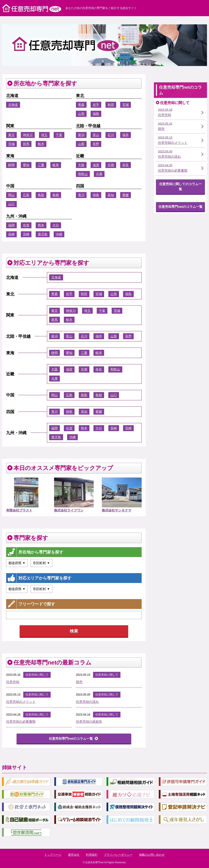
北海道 (13, 105)
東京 (11, 135)
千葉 (59, 135)
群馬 (26, 144)
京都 (111, 165)
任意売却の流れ (87, 702)
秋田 (111, 105)
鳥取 (41, 195)
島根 (56, 195)
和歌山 (83, 174)
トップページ (53, 855)
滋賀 (96, 165)
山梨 (81, 144)
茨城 (11, 144)
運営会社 (74, 855)
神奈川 (28, 135)
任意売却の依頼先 (89, 722)
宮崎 (26, 234)
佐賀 (26, 225)
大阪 (81, 165)
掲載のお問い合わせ (152, 855)
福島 (96, 114)
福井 (126, 135)
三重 (41, 165)
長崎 (11, 234)
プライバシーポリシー (118, 855)
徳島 (96, 195)
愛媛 (126, 195)
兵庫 (99, 174)
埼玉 (44, 135)
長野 (96, 144)
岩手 (96, 105)
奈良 (126, 165)
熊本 (41, 225)
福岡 (11, 225)
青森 (81, 105)
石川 (111, 135)
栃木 (41, 144)
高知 (111, 195)
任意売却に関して (37, 675)
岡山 (11, 195)
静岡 (11, 165)
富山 (96, 135)
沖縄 (59, 234)
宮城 (126, 105)
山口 (11, 204)
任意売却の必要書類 (21, 722)
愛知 (26, 165)
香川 (81, 195)
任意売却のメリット (21, 702)
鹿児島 (43, 234)
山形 (81, 114)
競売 (79, 682)
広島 (26, 195)
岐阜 (56, 165)
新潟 (81, 135)
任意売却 (13, 682)
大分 (56, 225)
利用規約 (92, 855)
